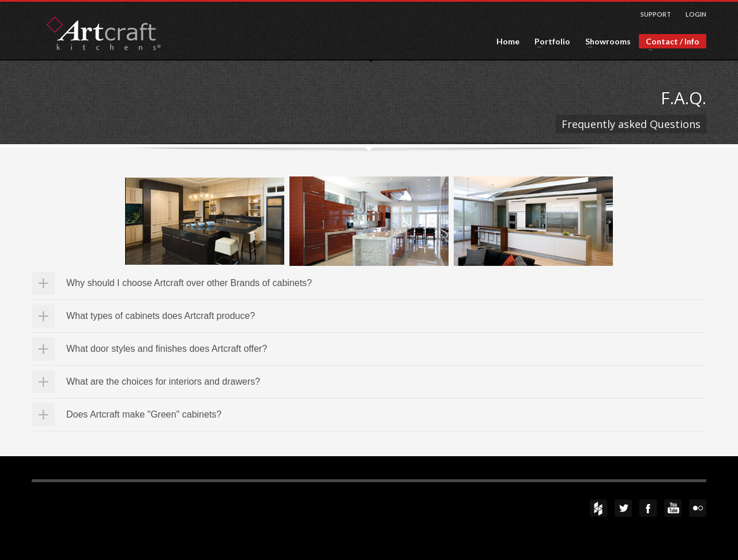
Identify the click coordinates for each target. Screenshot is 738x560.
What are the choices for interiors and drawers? (163, 382)
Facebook (648, 508)
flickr (698, 508)
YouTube (673, 508)
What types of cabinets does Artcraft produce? (161, 316)
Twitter (623, 508)
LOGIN (696, 14)
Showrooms (605, 42)
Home (508, 42)
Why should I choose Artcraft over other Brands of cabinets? (189, 283)
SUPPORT (656, 14)
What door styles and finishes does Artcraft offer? (167, 349)
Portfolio (549, 42)
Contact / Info (669, 42)
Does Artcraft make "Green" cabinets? (144, 414)
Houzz (598, 508)
